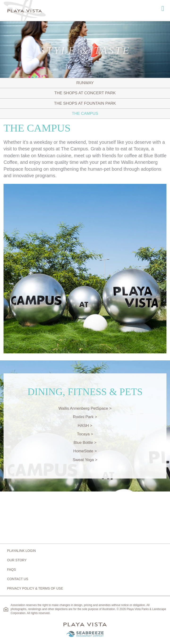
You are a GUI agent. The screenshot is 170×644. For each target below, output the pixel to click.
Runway (85, 83)
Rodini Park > (85, 417)
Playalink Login (21, 551)
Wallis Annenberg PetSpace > (85, 408)
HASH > (85, 426)
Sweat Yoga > (85, 460)
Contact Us (18, 579)
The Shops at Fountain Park (85, 103)
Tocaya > (85, 434)
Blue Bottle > (85, 443)
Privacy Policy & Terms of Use (35, 588)
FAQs (11, 570)
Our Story (17, 560)
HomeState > (85, 451)
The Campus (85, 114)
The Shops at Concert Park (85, 93)
